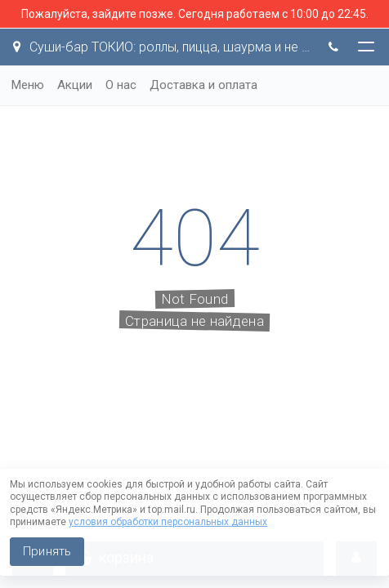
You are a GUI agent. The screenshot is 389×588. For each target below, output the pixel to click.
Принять (47, 551)
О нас (121, 85)
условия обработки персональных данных (168, 522)
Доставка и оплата (203, 85)
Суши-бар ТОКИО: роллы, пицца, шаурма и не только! (162, 47)
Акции (75, 85)
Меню (28, 85)
